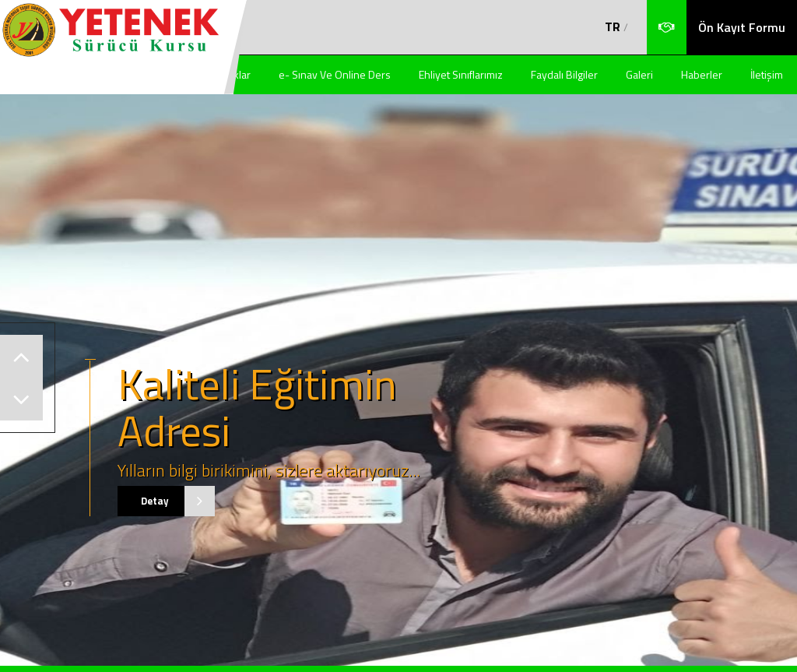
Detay (167, 501)
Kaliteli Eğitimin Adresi (257, 407)
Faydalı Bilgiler (564, 74)
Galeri (639, 74)
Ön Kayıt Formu (742, 27)
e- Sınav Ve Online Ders (335, 74)
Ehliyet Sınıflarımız (461, 74)
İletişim (767, 74)
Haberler (702, 74)
